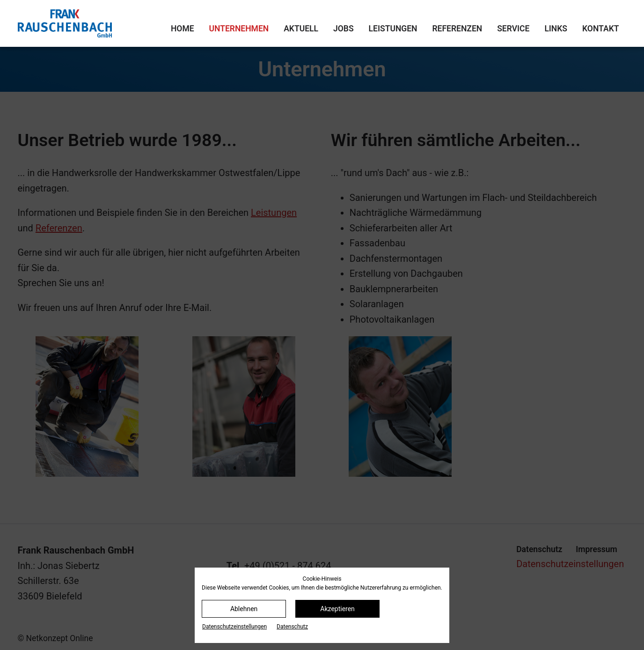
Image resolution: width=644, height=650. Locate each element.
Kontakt (600, 29)
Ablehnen (244, 609)
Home (183, 29)
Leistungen (393, 29)
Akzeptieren (337, 609)
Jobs (344, 29)
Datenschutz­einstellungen (234, 627)
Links (556, 29)
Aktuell (301, 29)
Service (513, 29)
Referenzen (457, 29)
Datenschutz (292, 627)
